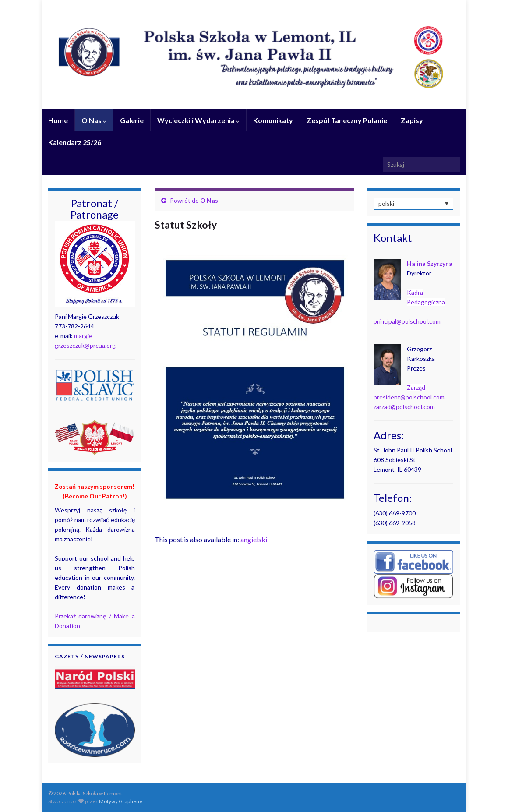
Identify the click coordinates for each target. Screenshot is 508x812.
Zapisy (412, 120)
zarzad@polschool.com (404, 407)
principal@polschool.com (407, 321)
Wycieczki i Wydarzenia (198, 120)
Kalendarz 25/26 (75, 142)
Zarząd (416, 387)
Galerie (132, 120)
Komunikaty (273, 120)
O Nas (94, 120)
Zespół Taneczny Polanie (347, 120)
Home (58, 120)
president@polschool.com (409, 397)
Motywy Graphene (121, 801)
